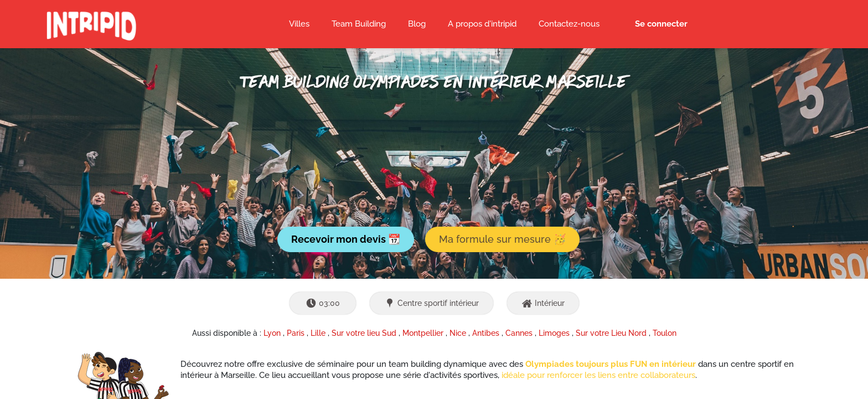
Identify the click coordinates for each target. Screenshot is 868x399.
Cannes (519, 333)
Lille (318, 333)
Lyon (272, 333)
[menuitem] (417, 24)
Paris (296, 333)
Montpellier (423, 333)
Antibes (486, 333)
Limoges (554, 333)
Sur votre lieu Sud (364, 333)
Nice (458, 333)
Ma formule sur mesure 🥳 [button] (502, 239)
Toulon (665, 333)
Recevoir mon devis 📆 (346, 239)
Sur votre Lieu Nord (611, 333)
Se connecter (661, 24)
